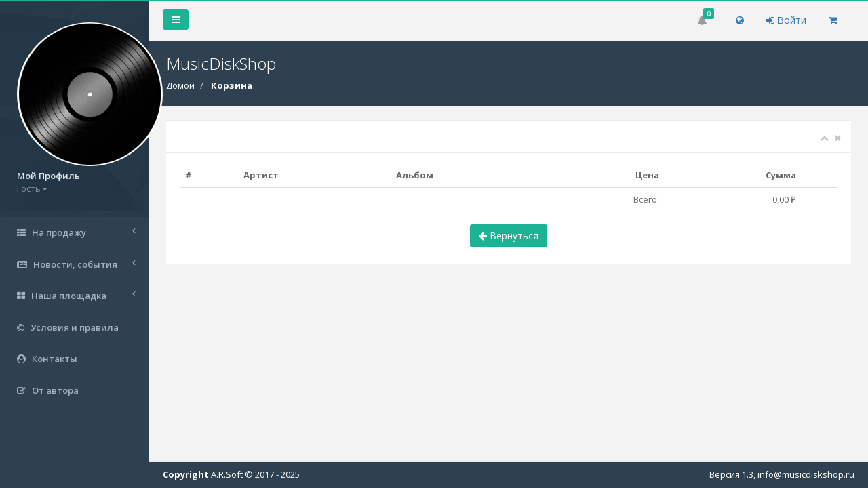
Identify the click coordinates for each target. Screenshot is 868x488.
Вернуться (509, 236)
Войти (786, 20)
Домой (180, 85)
